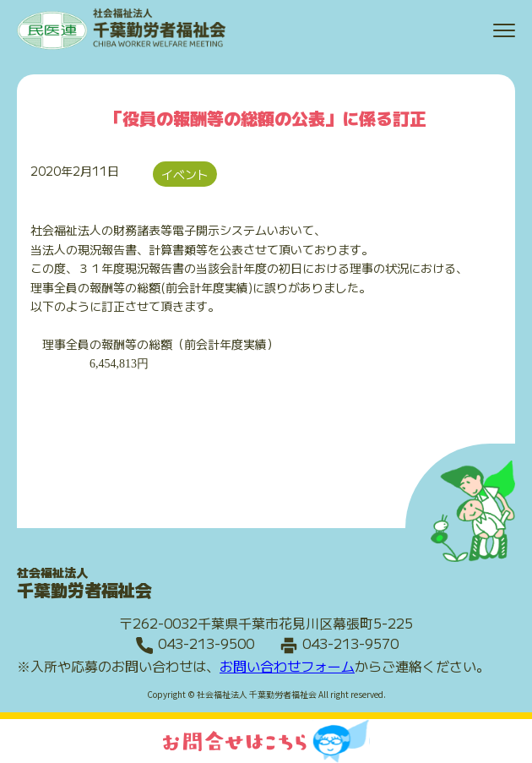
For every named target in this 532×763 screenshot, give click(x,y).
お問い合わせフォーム (287, 666)
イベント (185, 174)
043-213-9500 (206, 643)
